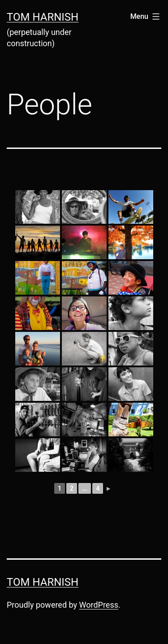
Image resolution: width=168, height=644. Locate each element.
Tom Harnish (43, 17)
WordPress (99, 605)
